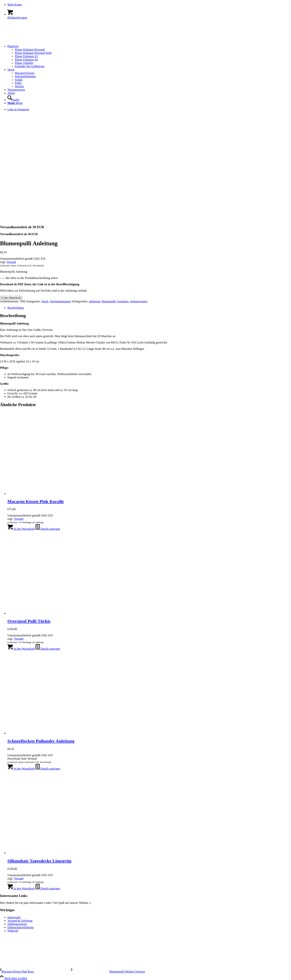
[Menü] (15, 103)
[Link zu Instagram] (18, 109)
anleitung (94, 301)
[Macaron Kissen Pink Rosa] (35, 972)
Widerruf (13, 931)
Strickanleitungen (60, 301)
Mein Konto (15, 5)
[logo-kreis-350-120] (28, 40)
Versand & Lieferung (20, 921)
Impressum (14, 917)
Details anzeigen (48, 529)
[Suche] (13, 100)
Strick (45, 301)
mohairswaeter (139, 301)
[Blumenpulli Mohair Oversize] (108, 972)
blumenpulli (109, 301)
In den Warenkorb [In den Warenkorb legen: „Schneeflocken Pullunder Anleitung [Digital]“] (21, 769)
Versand (11, 262)
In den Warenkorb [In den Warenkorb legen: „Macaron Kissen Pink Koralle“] (21, 529)
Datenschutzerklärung (20, 927)
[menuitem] (149, 5)
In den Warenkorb (11, 298)
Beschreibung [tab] (16, 308)
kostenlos (123, 301)
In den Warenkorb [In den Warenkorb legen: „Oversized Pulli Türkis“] (21, 649)
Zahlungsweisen (17, 924)
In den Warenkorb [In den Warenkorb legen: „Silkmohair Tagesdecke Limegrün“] (21, 888)
